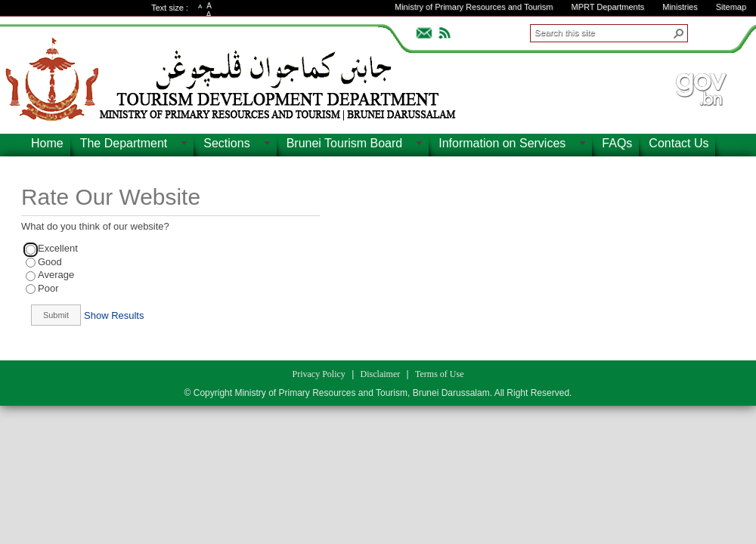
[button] (679, 33)
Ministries (680, 7)
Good (50, 262)
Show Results (114, 315)
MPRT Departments (607, 7)
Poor (48, 288)
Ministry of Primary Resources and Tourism (474, 7)
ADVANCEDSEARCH (712, 31)
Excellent (58, 248)
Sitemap (731, 7)
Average (56, 275)
